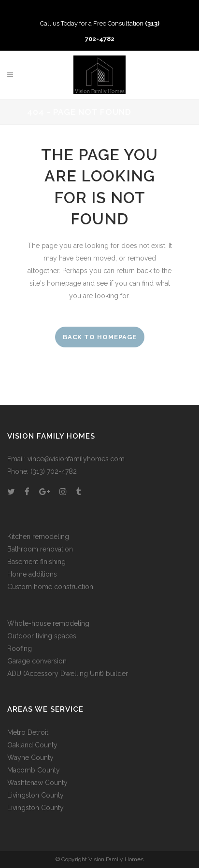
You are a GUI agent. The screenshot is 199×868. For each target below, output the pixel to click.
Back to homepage (100, 337)
